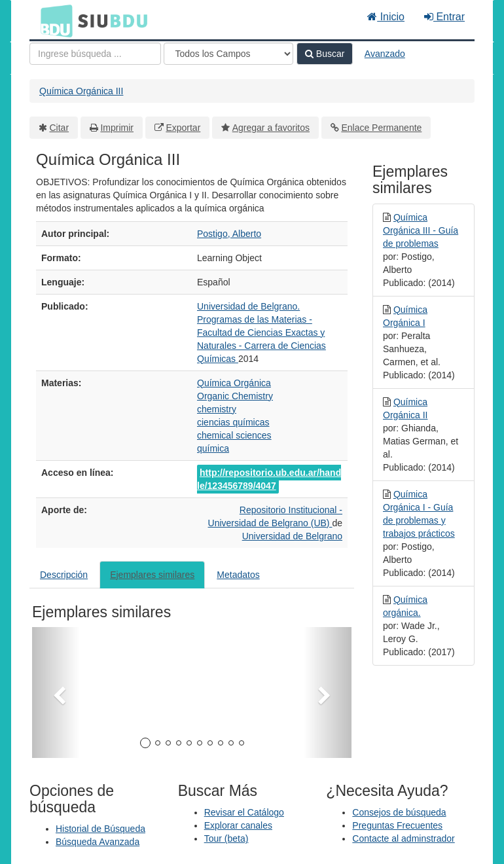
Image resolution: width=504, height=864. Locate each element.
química (213, 448)
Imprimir (117, 128)
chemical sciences (234, 435)
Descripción (64, 575)
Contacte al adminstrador (403, 838)
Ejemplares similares (152, 575)
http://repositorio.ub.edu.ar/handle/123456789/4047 (269, 479)
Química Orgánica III (81, 91)
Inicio (386, 17)
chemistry (217, 409)
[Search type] (228, 54)
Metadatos (238, 575)
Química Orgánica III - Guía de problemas (421, 230)
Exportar (183, 128)
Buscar (325, 54)
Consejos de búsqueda (399, 812)
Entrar (444, 17)
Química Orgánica (234, 383)
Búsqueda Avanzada (98, 842)
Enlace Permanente (381, 128)
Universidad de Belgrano (292, 536)
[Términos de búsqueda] (95, 54)
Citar (60, 128)
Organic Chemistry (235, 396)
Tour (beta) (226, 838)
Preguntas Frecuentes (397, 825)
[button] (56, 693)
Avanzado (385, 54)
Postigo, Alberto (229, 234)
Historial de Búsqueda (100, 829)
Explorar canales (238, 825)
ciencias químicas (233, 422)
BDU (53, 20)
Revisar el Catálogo (244, 812)
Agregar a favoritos (271, 128)
